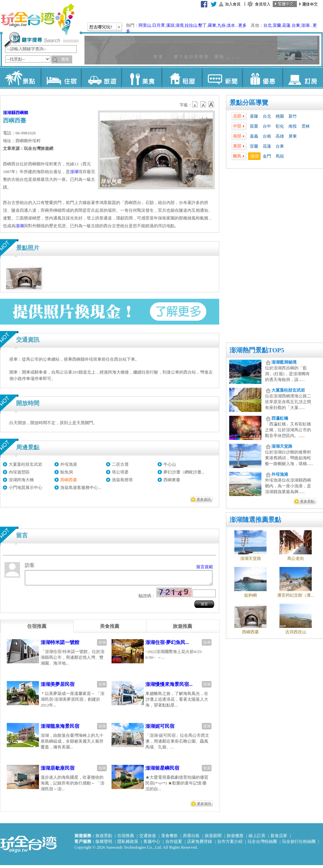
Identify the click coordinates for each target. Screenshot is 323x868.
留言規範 (205, 567)
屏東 (293, 136)
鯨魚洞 (67, 472)
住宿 (61, 77)
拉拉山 (191, 25)
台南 (267, 136)
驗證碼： (147, 599)
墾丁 (202, 25)
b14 (211, 104)
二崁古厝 (120, 464)
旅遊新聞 (213, 839)
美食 (141, 77)
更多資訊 (204, 499)
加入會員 (233, 4)
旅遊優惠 (235, 839)
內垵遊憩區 (19, 472)
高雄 (280, 136)
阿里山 (145, 25)
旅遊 (101, 77)
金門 (267, 156)
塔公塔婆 (120, 472)
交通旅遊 (148, 839)
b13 (203, 104)
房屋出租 (191, 839)
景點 (20, 77)
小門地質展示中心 (25, 488)
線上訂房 (257, 839)
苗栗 (254, 126)
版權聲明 (104, 844)
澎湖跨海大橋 (21, 480)
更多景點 (307, 501)
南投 (293, 126)
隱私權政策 (128, 844)
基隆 (254, 116)
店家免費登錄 (200, 844)
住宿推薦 (126, 839)
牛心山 (170, 464)
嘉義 (254, 136)
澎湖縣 (9, 113)
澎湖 (305, 25)
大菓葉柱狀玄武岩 (25, 464)
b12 (195, 104)
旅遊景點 (104, 839)
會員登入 (263, 4)
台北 (268, 25)
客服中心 (152, 844)
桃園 (280, 116)
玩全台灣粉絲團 (262, 844)
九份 (221, 25)
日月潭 (158, 25)
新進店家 (279, 839)
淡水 (231, 25)
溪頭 (170, 25)
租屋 (182, 77)
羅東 (212, 25)
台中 (267, 126)
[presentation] (37, 629)
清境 (180, 25)
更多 (242, 25)
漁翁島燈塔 (122, 480)
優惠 (262, 77)
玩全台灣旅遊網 (37, 19)
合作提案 (174, 844)
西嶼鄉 (22, 113)
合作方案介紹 (230, 844)
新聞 (222, 77)
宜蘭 (277, 25)
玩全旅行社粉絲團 (299, 844)
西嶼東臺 (172, 480)
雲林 (306, 126)
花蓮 (286, 25)
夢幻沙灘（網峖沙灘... (184, 472)
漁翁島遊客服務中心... (81, 488)
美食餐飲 (170, 839)
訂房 (303, 77)
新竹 (293, 116)
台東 (296, 25)
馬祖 (280, 156)
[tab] (37, 629)
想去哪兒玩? (101, 27)
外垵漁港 (69, 464)
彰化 (280, 126)
